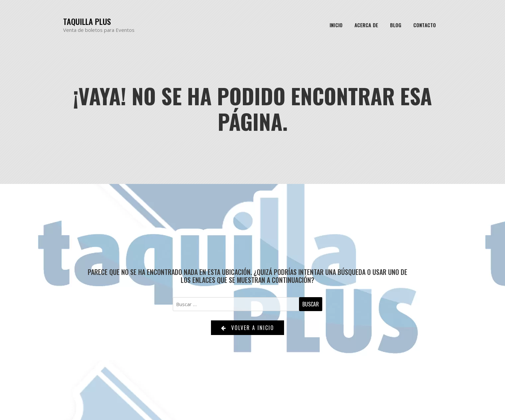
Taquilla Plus (87, 21)
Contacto (425, 25)
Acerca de (366, 25)
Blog (396, 25)
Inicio (336, 25)
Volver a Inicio (248, 328)
